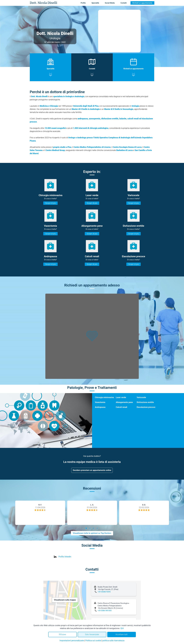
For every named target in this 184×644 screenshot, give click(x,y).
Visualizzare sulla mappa (65, 600)
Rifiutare (63, 634)
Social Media (110, 3)
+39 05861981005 (105, 611)
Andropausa (100, 407)
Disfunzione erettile (145, 402)
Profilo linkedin (65, 557)
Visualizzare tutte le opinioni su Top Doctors (92, 533)
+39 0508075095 (104, 592)
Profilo (83, 3)
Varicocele (141, 397)
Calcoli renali (121, 407)
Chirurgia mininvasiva (104, 397)
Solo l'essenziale (92, 634)
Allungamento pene (124, 402)
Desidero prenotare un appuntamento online (92, 470)
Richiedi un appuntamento (142, 3)
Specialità (95, 3)
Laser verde (121, 397)
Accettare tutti (122, 634)
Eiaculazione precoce (146, 407)
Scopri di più (50, 203)
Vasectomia (100, 402)
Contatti (124, 3)
